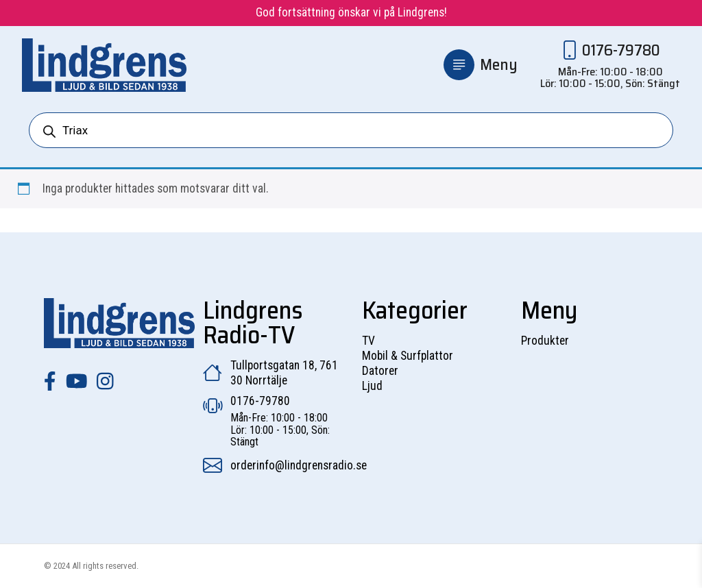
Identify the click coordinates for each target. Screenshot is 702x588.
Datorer (380, 371)
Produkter (545, 341)
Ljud (372, 386)
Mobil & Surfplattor (408, 356)
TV (368, 341)
